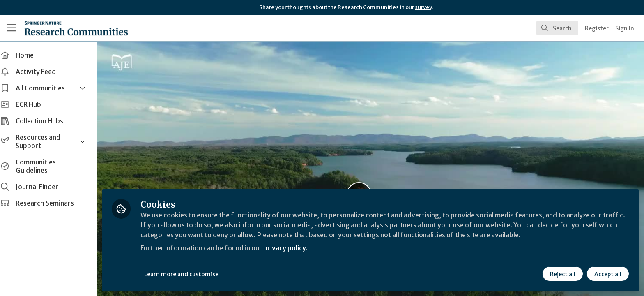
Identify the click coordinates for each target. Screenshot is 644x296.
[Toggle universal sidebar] (11, 28)
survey (423, 7)
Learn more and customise (190, 274)
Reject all (563, 274)
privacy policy (293, 248)
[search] (557, 28)
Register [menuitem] (597, 28)
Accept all (608, 274)
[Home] (76, 28)
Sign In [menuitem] (625, 28)
